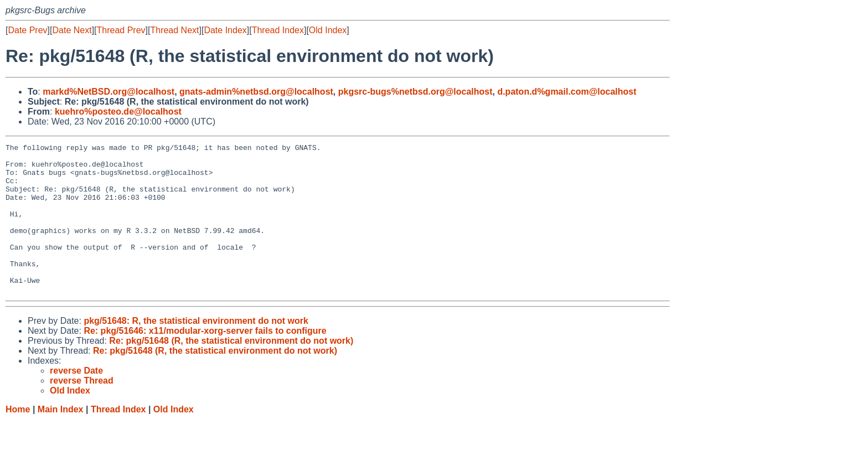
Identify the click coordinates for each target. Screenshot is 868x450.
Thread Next (174, 30)
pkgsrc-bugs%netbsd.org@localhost (415, 92)
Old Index (328, 30)
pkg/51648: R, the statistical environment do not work (196, 351)
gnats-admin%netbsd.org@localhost (256, 92)
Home (18, 439)
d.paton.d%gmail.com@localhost (567, 92)
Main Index (61, 439)
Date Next (72, 30)
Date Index (225, 30)
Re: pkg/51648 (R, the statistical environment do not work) (231, 371)
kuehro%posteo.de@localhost (118, 112)
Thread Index (278, 30)
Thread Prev (121, 30)
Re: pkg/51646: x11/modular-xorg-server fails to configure (205, 361)
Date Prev (27, 30)
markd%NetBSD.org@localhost (108, 92)
